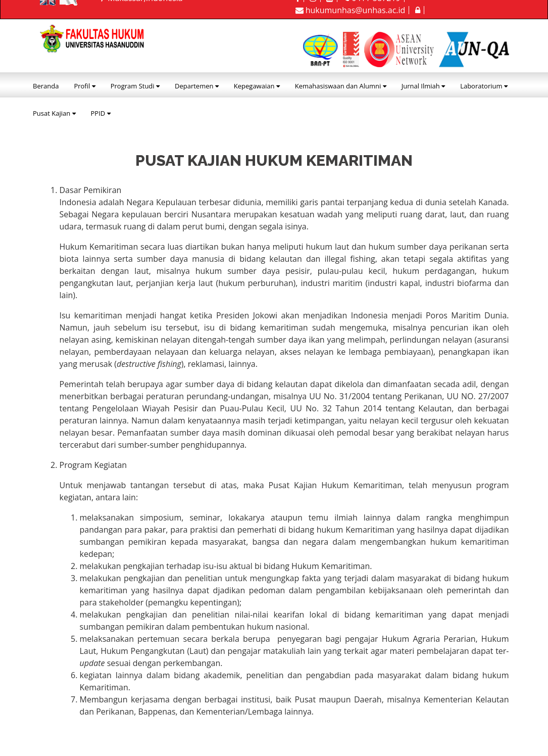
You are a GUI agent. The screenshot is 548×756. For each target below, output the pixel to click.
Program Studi (135, 86)
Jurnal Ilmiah (423, 86)
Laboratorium (484, 86)
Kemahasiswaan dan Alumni (341, 86)
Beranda (46, 86)
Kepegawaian (257, 86)
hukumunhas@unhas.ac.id (351, 10)
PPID (101, 113)
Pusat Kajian (54, 113)
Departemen (197, 86)
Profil (84, 86)
